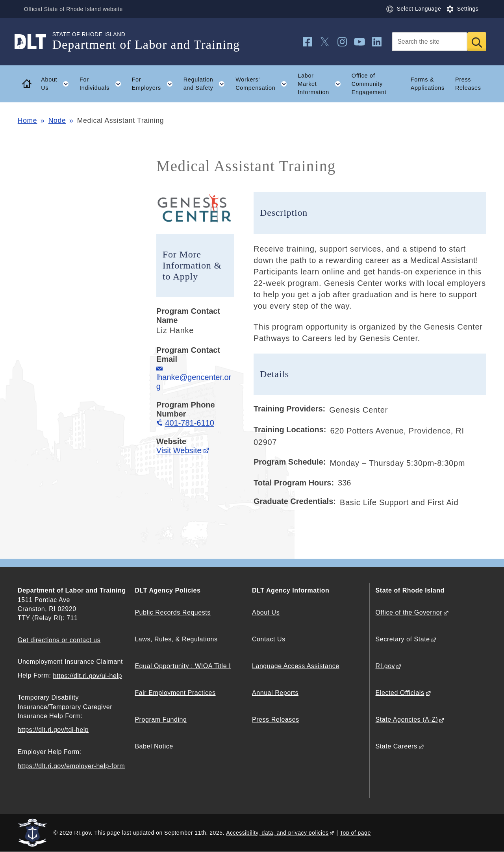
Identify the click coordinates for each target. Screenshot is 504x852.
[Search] (430, 42)
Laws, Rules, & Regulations (176, 639)
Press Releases (468, 84)
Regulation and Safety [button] (207, 84)
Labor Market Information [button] (322, 84)
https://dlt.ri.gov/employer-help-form (71, 766)
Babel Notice (154, 746)
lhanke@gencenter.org (194, 382)
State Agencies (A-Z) (407, 720)
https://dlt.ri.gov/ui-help (88, 676)
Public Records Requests (173, 612)
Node (57, 120)
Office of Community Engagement (369, 84)
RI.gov (385, 666)
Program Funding (161, 720)
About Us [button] (57, 84)
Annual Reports (275, 693)
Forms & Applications (428, 84)
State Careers (397, 746)
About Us (266, 612)
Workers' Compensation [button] (264, 84)
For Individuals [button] (103, 84)
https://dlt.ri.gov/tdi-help (53, 730)
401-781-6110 (190, 423)
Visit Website (179, 450)
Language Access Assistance (296, 666)
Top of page (355, 833)
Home (27, 120)
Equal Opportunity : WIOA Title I (183, 666)
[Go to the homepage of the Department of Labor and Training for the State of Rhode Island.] (35, 42)
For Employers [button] (155, 84)
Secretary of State (403, 639)
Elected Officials (400, 693)
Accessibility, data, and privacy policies (277, 833)
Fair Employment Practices (175, 693)
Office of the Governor (409, 612)
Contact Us (269, 639)
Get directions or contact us (59, 640)
